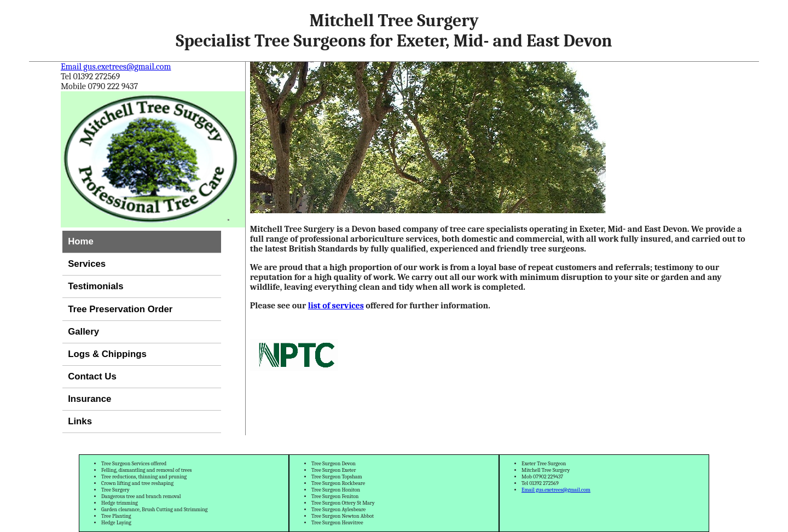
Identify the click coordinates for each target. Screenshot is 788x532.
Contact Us (92, 376)
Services (87, 264)
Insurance (89, 399)
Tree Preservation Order (120, 309)
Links (80, 421)
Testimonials (95, 286)
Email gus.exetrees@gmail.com (116, 67)
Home (81, 241)
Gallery (83, 332)
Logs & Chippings (107, 354)
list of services (336, 306)
